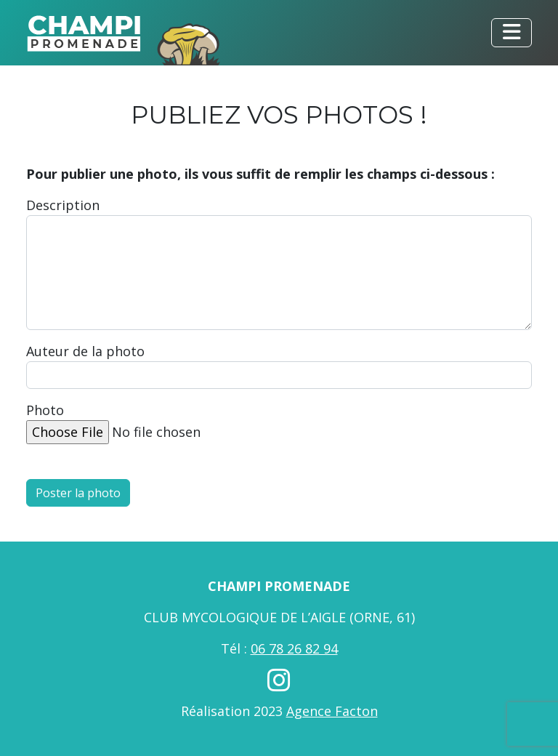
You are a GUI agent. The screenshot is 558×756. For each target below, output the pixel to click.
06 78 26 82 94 (294, 648)
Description (63, 205)
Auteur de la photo (85, 351)
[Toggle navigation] (511, 33)
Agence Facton (332, 711)
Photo (45, 410)
